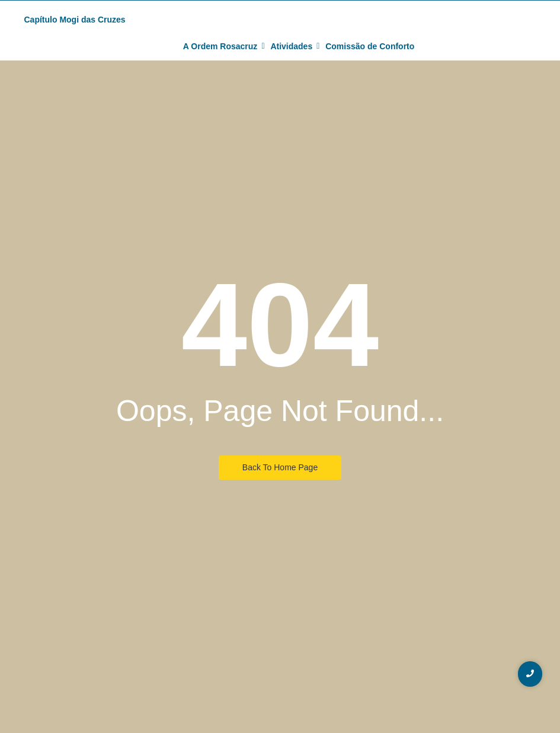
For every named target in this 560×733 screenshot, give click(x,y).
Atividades (293, 46)
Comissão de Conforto (370, 46)
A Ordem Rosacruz (222, 46)
